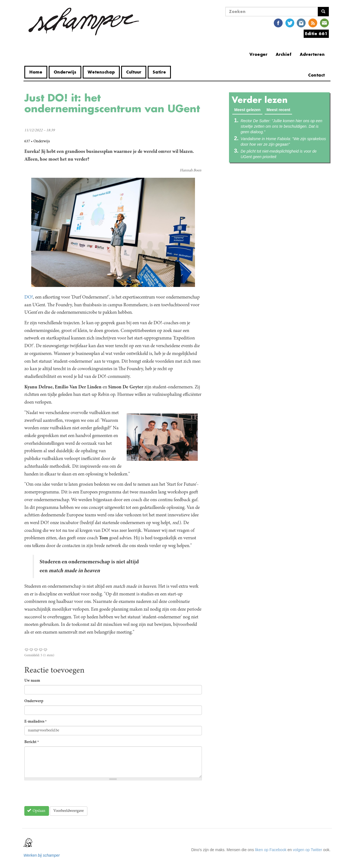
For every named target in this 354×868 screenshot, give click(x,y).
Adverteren (312, 54)
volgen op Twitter (308, 850)
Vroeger (258, 54)
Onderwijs (65, 72)
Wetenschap (101, 72)
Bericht (32, 742)
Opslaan (36, 811)
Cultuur (134, 72)
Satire (159, 72)
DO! (29, 297)
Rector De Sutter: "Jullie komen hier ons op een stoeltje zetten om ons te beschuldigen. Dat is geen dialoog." (281, 126)
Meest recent (278, 110)
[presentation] (66, 795)
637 (27, 142)
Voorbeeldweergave (69, 811)
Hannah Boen (191, 171)
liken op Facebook (271, 850)
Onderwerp (34, 701)
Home (36, 72)
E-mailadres (36, 722)
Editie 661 (316, 34)
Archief (284, 54)
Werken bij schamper (42, 855)
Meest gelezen (248, 109)
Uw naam (32, 681)
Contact (316, 75)
